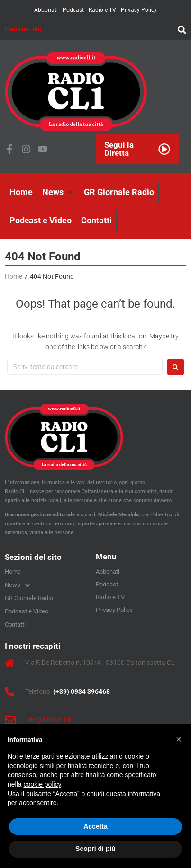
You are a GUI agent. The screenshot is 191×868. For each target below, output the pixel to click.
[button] (58, 192)
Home (14, 276)
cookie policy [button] (42, 784)
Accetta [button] (95, 826)
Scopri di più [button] (95, 849)
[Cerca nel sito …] (89, 29)
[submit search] (180, 29)
